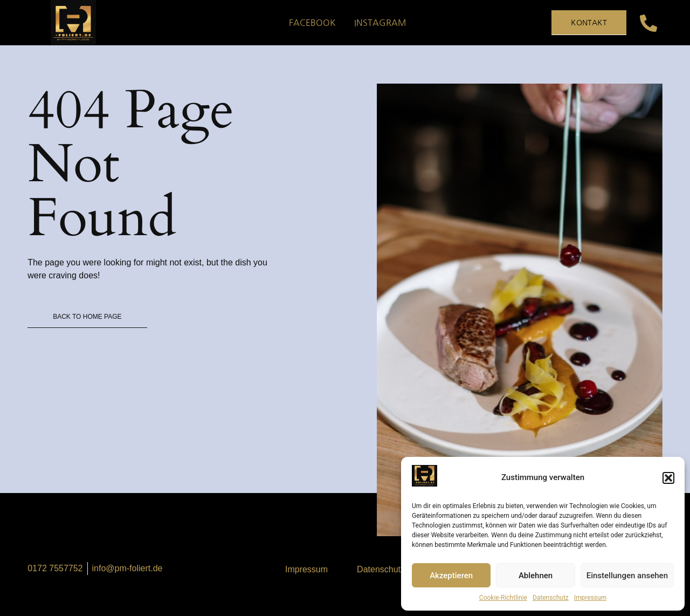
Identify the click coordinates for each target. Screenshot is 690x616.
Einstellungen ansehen (627, 576)
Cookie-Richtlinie (503, 598)
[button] (668, 478)
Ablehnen (536, 576)
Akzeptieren (451, 576)
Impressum (590, 598)
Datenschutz (551, 598)
